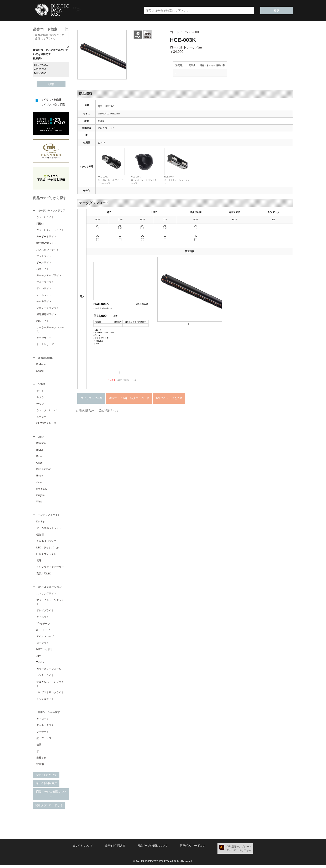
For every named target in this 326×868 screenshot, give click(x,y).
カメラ (40, 399)
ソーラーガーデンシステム (50, 330)
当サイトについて (46, 778)
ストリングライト (46, 596)
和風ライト (43, 321)
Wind (39, 503)
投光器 (40, 537)
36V (39, 658)
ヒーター (41, 418)
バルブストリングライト (50, 695)
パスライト (43, 269)
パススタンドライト (48, 250)
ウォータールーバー (48, 412)
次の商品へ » (109, 411)
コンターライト (45, 678)
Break (40, 451)
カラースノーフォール (49, 671)
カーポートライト (46, 237)
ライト (40, 392)
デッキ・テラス (45, 728)
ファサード (43, 735)
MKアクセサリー (46, 652)
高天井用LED (44, 576)
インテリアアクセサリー (50, 569)
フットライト (44, 257)
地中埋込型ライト (46, 243)
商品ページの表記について (51, 797)
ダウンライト (44, 289)
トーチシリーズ (45, 345)
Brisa (39, 458)
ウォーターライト (46, 282)
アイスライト (44, 619)
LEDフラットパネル (48, 550)
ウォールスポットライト (50, 231)
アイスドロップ (45, 639)
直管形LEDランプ (46, 543)
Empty (40, 477)
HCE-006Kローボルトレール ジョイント (177, 180)
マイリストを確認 (51, 100)
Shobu (40, 372)
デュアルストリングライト (50, 686)
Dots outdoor (44, 471)
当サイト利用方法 (46, 786)
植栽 (39, 748)
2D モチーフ (43, 626)
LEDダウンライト (46, 556)
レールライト (44, 295)
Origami (41, 497)
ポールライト (44, 263)
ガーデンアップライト (49, 276)
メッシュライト (45, 701)
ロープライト (44, 645)
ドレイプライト (45, 613)
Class (40, 464)
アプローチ (43, 722)
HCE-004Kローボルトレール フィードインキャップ (111, 180)
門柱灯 (40, 224)
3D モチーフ (43, 632)
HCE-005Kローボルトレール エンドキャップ (144, 180)
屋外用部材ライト (46, 315)
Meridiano (42, 490)
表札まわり (43, 761)
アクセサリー (44, 338)
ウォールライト (45, 218)
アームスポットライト (49, 530)
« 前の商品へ (85, 411)
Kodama (41, 365)
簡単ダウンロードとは (49, 808)
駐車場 (40, 767)
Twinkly (40, 665)
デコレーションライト (49, 308)
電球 (39, 563)
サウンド (41, 405)
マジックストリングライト (50, 604)
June (39, 484)
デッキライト (44, 302)
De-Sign (41, 524)
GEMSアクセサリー (48, 424)
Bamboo (41, 445)
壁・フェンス (44, 741)
